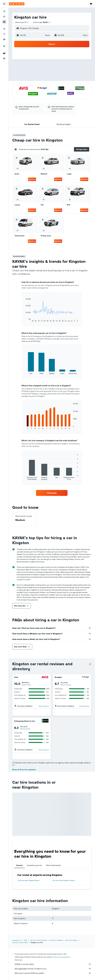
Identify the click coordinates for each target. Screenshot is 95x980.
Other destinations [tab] (53, 865)
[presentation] (90, 664)
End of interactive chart (25, 320)
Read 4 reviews (25, 729)
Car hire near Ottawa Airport (29, 880)
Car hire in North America (38, 940)
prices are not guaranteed (61, 957)
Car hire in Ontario (71, 940)
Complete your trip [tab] (34, 865)
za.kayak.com (17, 940)
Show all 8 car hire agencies (24, 770)
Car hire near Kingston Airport (64, 880)
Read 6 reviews (66, 685)
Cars (25, 940)
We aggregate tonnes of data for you (53, 969)
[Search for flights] (4, 11)
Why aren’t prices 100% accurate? (53, 973)
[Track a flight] (4, 34)
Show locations (44, 706)
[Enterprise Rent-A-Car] (45, 721)
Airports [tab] (19, 865)
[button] (4, 4)
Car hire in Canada (56, 940)
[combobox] (22, 22)
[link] (52, 493)
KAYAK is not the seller (53, 964)
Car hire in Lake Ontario (20, 942)
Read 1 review (26, 685)
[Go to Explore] (4, 29)
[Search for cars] (4, 22)
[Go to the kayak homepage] (17, 4)
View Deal (32, 179)
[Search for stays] (4, 17)
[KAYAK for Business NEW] (4, 39)
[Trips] (4, 46)
